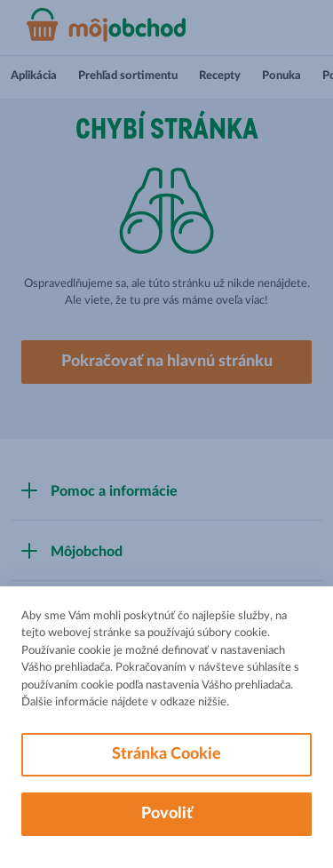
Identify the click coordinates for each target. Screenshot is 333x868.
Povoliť (167, 814)
